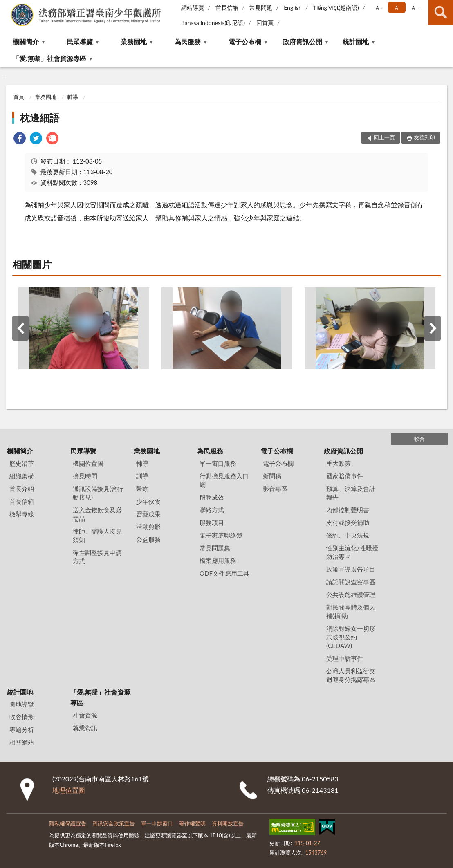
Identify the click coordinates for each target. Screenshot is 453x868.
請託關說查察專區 (351, 582)
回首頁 (265, 23)
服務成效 (212, 497)
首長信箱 (227, 8)
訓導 (142, 476)
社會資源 (85, 715)
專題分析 (22, 729)
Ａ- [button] (378, 8)
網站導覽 (193, 8)
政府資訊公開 (303, 41)
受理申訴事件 (345, 658)
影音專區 (275, 489)
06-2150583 (320, 779)
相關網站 (22, 742)
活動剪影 (148, 527)
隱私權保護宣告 (68, 823)
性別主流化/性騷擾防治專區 (352, 552)
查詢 (441, 12)
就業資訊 (85, 728)
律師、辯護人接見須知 (97, 535)
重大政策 (339, 463)
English (293, 8)
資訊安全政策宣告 (114, 823)
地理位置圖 (69, 790)
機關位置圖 (88, 463)
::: (7, 6)
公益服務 (148, 539)
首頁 (19, 97)
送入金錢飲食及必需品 (97, 514)
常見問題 (261, 8)
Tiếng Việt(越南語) (336, 8)
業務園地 (134, 41)
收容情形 (22, 717)
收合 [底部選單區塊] (419, 439)
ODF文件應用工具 (224, 573)
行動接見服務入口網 (224, 480)
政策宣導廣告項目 (351, 569)
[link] (20, 139)
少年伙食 (148, 501)
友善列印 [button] (424, 137)
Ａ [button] (397, 8)
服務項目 (212, 523)
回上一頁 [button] (384, 137)
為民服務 (188, 41)
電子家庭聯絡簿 (221, 535)
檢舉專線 (22, 514)
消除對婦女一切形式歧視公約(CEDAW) (351, 637)
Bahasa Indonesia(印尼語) (213, 23)
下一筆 (433, 328)
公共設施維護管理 (351, 594)
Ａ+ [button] (415, 8)
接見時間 (85, 476)
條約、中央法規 (348, 535)
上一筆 (20, 328)
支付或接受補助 (348, 523)
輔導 (73, 97)
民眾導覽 (80, 41)
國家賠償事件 (345, 476)
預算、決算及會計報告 (351, 493)
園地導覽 (22, 704)
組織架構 (22, 476)
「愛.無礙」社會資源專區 (49, 58)
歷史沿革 (22, 463)
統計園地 (356, 41)
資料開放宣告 (228, 823)
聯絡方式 (212, 510)
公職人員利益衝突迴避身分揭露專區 (351, 675)
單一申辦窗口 (157, 823)
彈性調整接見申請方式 (97, 557)
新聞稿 (272, 476)
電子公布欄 (245, 41)
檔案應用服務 (218, 561)
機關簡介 (26, 41)
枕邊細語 (40, 118)
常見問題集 (215, 548)
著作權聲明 (192, 823)
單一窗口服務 (218, 463)
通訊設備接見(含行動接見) (98, 493)
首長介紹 (22, 489)
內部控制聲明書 (348, 510)
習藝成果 (148, 514)
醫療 (142, 489)
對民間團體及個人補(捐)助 (351, 611)
